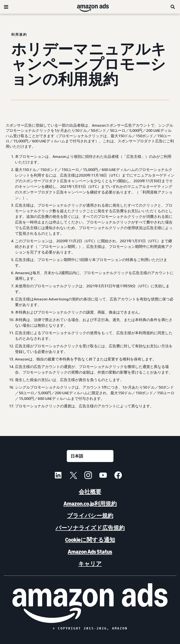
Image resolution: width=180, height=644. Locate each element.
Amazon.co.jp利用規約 (90, 504)
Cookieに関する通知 (90, 540)
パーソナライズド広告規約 (90, 528)
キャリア (90, 564)
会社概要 (90, 492)
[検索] (173, 7)
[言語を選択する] (90, 456)
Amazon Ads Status (90, 552)
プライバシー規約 (90, 516)
